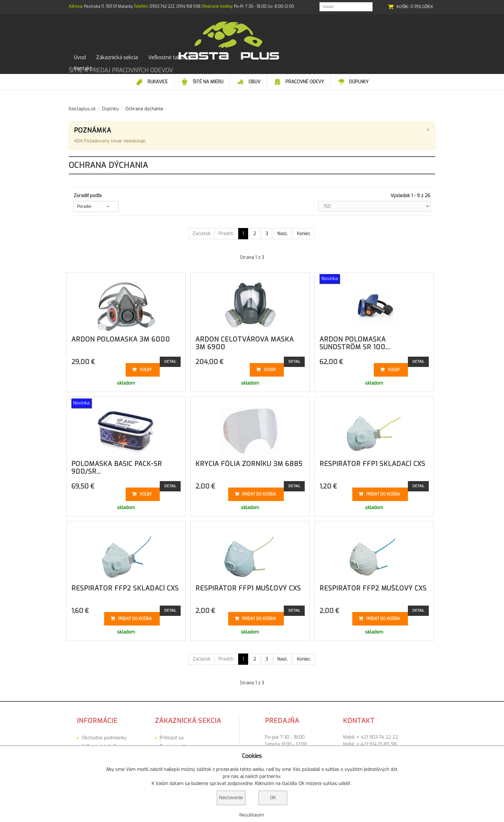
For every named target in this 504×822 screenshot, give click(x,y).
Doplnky (111, 106)
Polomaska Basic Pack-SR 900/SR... (117, 465)
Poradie (84, 204)
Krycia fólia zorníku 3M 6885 (249, 461)
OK (273, 798)
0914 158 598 (189, 6)
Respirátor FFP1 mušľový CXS (248, 586)
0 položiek (422, 7)
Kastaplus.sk (82, 106)
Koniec (304, 231)
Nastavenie (231, 798)
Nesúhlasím (252, 815)
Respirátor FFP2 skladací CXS (125, 586)
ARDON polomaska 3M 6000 (121, 337)
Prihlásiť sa (134, 735)
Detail (170, 359)
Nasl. (283, 231)
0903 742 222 (162, 6)
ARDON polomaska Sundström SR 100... (355, 341)
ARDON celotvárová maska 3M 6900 (245, 341)
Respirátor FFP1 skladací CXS (372, 461)
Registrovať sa (137, 744)
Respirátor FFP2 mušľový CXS (373, 586)
